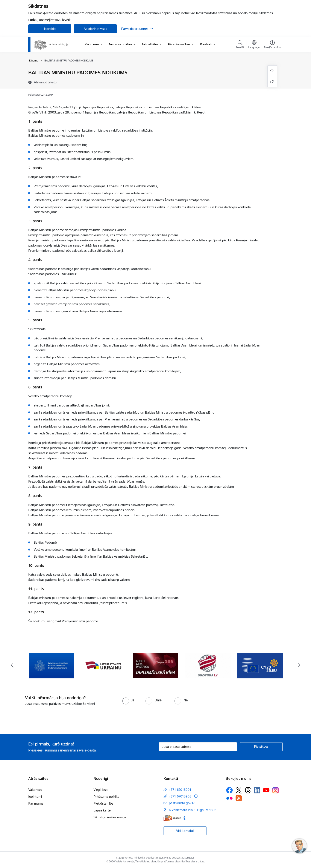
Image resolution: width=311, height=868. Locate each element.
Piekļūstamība (104, 803)
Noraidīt (50, 29)
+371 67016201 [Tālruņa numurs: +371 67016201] (180, 790)
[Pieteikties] (261, 747)
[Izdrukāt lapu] (272, 71)
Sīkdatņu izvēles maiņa (110, 817)
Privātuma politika (106, 797)
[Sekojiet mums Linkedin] (257, 790)
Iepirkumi (35, 797)
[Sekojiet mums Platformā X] (239, 790)
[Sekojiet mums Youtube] (266, 790)
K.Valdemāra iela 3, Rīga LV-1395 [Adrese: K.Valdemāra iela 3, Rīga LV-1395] (193, 810)
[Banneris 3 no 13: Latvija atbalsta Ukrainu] (103, 665)
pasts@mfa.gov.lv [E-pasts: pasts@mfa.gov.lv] (182, 803)
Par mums (36, 803)
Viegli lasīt (101, 790)
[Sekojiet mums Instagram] (276, 790)
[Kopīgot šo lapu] (272, 82)
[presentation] (36, 718)
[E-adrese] (172, 818)
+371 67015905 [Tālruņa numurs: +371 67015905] (180, 796)
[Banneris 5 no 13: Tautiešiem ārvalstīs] (208, 665)
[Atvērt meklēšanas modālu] (240, 45)
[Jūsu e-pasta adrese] (198, 747)
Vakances (35, 790)
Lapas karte (102, 810)
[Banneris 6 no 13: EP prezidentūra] (260, 665)
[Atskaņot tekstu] (45, 82)
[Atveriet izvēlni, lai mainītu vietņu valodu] (254, 45)
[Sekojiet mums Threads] (248, 790)
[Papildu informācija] (196, 796)
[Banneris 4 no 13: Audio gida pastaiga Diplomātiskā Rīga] (155, 665)
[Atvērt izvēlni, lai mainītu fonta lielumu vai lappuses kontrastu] (272, 45)
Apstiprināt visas (95, 29)
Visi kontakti (185, 831)
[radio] (128, 700)
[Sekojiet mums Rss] (239, 798)
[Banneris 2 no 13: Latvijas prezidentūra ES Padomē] (51, 665)
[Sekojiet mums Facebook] (229, 790)
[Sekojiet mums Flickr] (229, 798)
